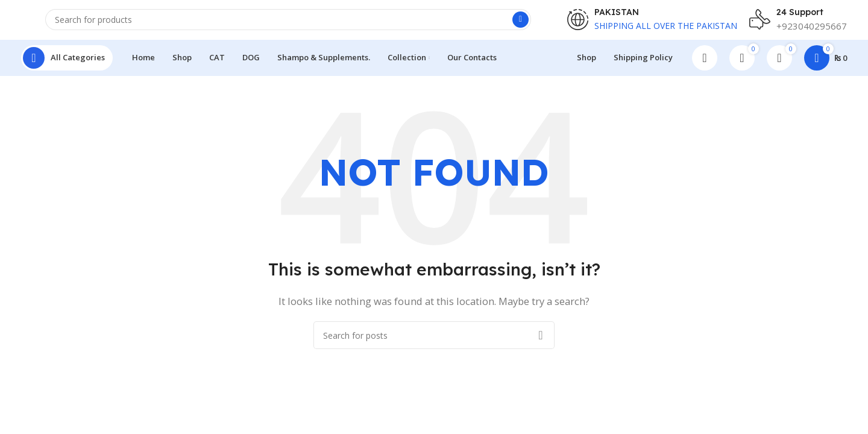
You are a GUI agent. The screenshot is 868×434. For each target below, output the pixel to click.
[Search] (288, 24)
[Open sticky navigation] (67, 66)
